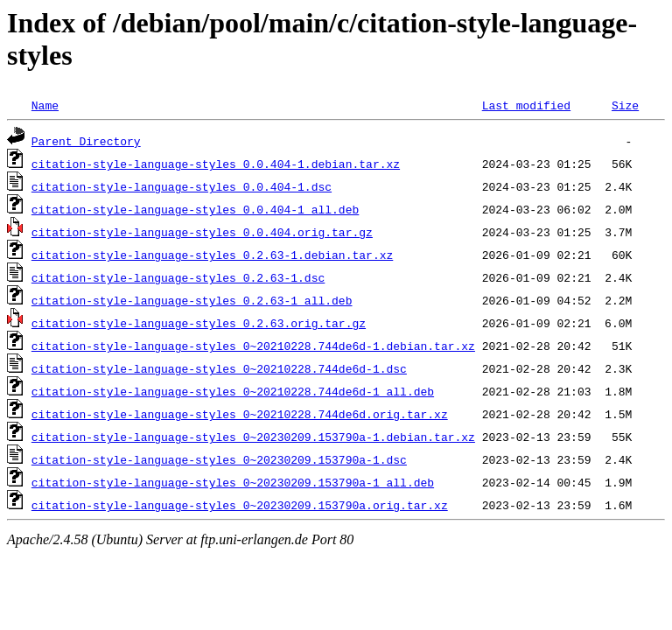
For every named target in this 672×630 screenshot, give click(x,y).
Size (625, 105)
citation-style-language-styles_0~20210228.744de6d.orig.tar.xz (240, 414)
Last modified (526, 105)
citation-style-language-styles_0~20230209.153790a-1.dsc (219, 459)
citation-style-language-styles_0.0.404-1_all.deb (195, 209)
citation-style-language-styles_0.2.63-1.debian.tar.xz (212, 255)
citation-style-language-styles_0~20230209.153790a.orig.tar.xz (240, 505)
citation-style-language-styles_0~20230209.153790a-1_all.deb (233, 482)
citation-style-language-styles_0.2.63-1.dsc (178, 277)
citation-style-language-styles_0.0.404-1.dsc (182, 186)
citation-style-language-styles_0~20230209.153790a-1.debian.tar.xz (253, 437)
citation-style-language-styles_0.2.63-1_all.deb (192, 300)
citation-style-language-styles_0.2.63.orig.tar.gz (199, 323)
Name (45, 105)
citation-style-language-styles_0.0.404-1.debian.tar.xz (216, 164)
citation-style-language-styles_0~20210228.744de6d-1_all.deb (233, 391)
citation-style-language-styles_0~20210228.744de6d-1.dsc (219, 368)
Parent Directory (86, 141)
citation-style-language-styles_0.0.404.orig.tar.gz (202, 232)
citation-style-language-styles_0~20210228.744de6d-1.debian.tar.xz (253, 346)
